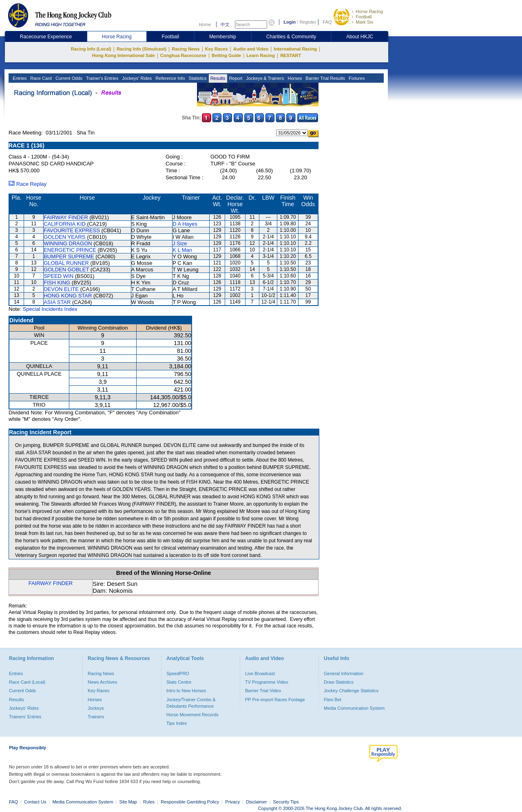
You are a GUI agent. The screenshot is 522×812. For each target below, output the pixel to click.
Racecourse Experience (46, 37)
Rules (149, 802)
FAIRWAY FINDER (66, 217)
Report (235, 78)
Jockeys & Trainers (264, 78)
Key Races (217, 49)
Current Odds (68, 78)
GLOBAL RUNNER (66, 263)
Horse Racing (369, 11)
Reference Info (169, 78)
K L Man (182, 250)
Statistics (197, 78)
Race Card (40, 78)
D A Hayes (185, 224)
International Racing (295, 49)
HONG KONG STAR (68, 296)
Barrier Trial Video (263, 691)
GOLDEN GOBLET (66, 270)
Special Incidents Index (50, 309)
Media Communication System (354, 708)
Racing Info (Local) (91, 49)
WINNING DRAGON (68, 243)
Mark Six (364, 22)
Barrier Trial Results (325, 78)
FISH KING (57, 283)
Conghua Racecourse (183, 55)
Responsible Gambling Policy (190, 802)
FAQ (327, 22)
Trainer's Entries (102, 78)
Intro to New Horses (186, 691)
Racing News (186, 49)
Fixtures (356, 78)
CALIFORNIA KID (65, 224)
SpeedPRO (178, 673)
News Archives (102, 682)
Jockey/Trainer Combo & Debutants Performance (191, 703)
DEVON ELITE (61, 289)
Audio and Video (251, 49)
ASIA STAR (57, 302)
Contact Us (35, 802)
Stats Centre (179, 682)
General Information (344, 673)
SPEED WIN (59, 276)
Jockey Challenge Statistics (351, 691)
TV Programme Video (267, 682)
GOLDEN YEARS (64, 237)
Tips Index (177, 723)
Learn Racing (261, 55)
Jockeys (96, 708)
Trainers (96, 717)
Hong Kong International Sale (124, 55)
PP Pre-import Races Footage (275, 700)
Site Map (128, 802)
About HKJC (360, 37)
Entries (19, 78)
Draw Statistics (339, 682)
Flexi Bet (333, 700)
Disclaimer (256, 802)
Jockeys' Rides (136, 78)
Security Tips (286, 802)
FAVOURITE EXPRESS (72, 230)
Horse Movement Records (192, 715)
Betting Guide (226, 55)
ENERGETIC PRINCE (70, 250)
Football (364, 17)
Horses (294, 78)
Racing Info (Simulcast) (142, 49)
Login (290, 22)
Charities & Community (291, 37)
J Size (180, 243)
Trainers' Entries (25, 717)
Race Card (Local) (27, 682)
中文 (225, 24)
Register (308, 22)
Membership (223, 37)
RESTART (291, 55)
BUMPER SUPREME (69, 256)
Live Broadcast (260, 673)
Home (205, 24)
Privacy (232, 802)
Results (217, 78)
